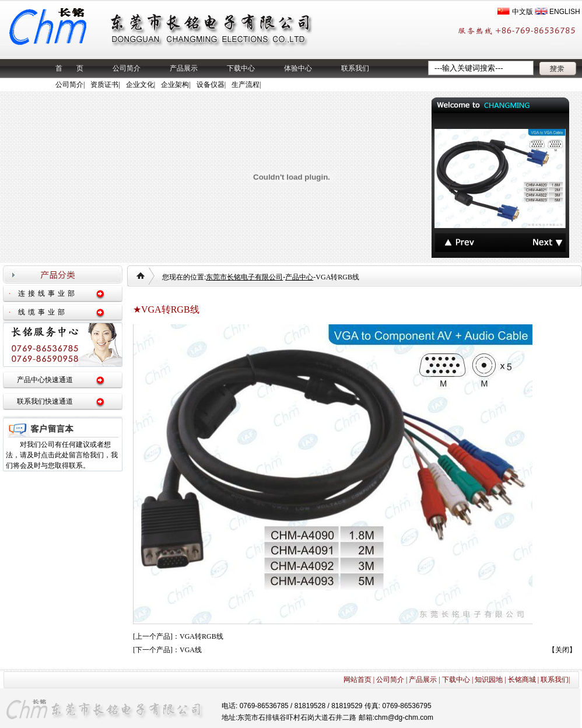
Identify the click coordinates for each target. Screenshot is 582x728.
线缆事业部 (43, 312)
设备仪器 (211, 85)
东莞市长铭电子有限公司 (244, 277)
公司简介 (127, 68)
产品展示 (184, 68)
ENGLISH (565, 12)
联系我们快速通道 (45, 401)
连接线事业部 (48, 293)
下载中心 (241, 68)
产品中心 (299, 277)
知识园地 (489, 680)
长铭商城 (522, 680)
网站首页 (357, 680)
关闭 (562, 650)
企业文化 (140, 85)
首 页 (69, 68)
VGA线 (191, 650)
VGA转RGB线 (201, 636)
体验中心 (298, 68)
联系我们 (355, 68)
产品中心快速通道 (45, 380)
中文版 (523, 12)
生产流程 (246, 85)
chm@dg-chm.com (404, 717)
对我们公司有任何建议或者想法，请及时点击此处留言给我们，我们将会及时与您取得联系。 (62, 455)
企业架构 (175, 85)
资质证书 (104, 85)
